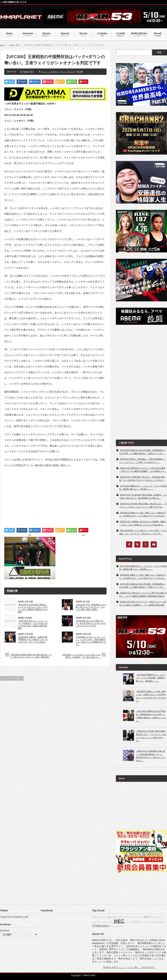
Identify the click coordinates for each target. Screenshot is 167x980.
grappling (158, 917)
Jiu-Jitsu (105, 922)
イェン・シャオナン (50, 72)
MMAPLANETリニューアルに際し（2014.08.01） (129, 967)
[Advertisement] (55, 495)
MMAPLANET (90, 975)
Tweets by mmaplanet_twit (14, 917)
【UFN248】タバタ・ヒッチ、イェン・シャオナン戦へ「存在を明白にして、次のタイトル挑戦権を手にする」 (91, 641)
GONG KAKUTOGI (100, 917)
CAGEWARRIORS (157, 922)
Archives (5, 931)
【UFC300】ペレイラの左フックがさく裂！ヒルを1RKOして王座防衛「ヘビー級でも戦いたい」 (81, 656)
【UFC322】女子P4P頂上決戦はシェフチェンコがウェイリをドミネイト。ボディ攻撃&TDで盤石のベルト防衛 (33, 608)
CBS (111, 922)
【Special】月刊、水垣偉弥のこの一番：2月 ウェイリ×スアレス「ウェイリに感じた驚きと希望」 (91, 607)
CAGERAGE (135, 917)
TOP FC (128, 922)
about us (113, 926)
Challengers (101, 926)
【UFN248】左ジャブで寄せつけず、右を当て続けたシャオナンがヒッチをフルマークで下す (91, 623)
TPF (146, 917)
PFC (151, 917)
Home (2, 45)
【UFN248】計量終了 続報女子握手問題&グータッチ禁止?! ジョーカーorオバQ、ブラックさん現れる (33, 639)
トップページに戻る (12, 678)
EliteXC (136, 922)
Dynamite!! (144, 922)
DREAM (120, 926)
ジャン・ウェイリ (67, 72)
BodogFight (97, 922)
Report (12, 45)
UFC (17, 45)
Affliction (122, 917)
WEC (119, 921)
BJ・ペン (113, 917)
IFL (127, 917)
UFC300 (79, 72)
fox (142, 917)
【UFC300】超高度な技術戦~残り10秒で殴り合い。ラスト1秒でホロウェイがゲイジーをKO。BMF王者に (31, 656)
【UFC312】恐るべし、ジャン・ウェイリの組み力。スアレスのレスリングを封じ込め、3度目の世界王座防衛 (33, 624)
